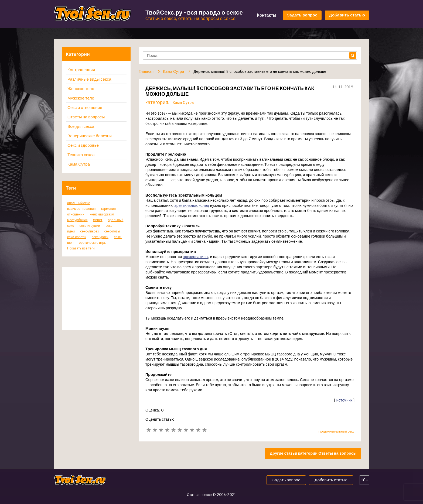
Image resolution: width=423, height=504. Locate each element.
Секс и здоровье (83, 145)
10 (204, 430)
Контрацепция (81, 70)
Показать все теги (81, 248)
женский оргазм (102, 214)
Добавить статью (347, 15)
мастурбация (77, 220)
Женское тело (81, 88)
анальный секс (79, 203)
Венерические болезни (90, 136)
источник (344, 400)
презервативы (196, 257)
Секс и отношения (85, 107)
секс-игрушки (90, 226)
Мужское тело (81, 98)
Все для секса (81, 126)
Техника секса (81, 155)
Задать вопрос (302, 15)
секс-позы (112, 231)
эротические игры (93, 243)
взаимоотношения (81, 209)
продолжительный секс (337, 431)
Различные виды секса (89, 79)
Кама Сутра (79, 164)
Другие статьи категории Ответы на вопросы (313, 453)
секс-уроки (100, 237)
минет (98, 220)
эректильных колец (192, 205)
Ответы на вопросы (86, 117)
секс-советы (77, 237)
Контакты (266, 15)
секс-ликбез (89, 231)
